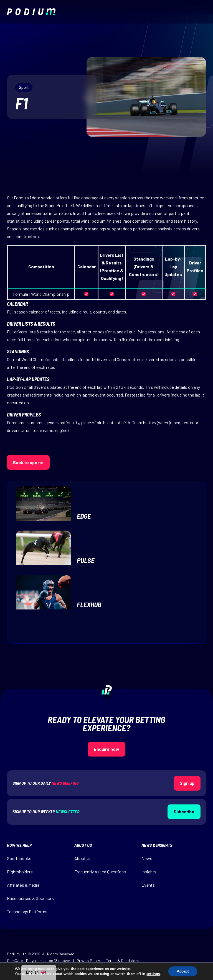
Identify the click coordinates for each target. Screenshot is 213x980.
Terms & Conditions (123, 960)
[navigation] (39, 972)
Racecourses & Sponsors (30, 898)
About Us (83, 858)
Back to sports (28, 462)
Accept (183, 971)
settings (153, 974)
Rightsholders (20, 872)
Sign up (187, 783)
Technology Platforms (27, 911)
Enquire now (106, 749)
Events (148, 885)
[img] (31, 12)
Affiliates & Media (23, 885)
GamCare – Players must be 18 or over (39, 960)
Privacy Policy (88, 960)
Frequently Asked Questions (100, 872)
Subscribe (184, 811)
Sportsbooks (19, 858)
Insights (149, 872)
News (147, 858)
